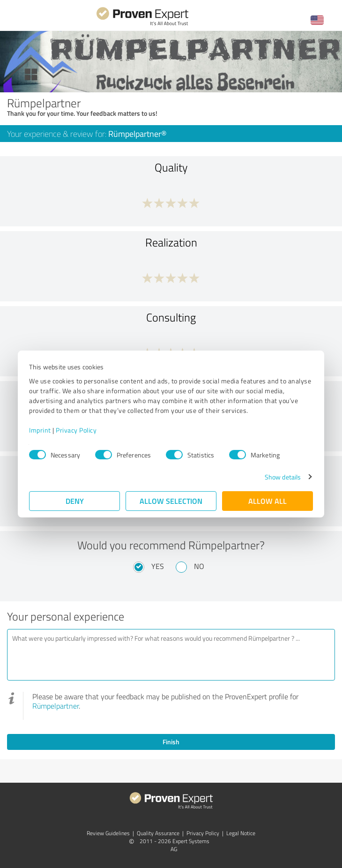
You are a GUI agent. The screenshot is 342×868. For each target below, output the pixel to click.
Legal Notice (241, 833)
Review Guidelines (108, 833)
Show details (283, 477)
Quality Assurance (158, 833)
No (199, 566)
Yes (158, 566)
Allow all (268, 501)
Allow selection (171, 501)
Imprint (40, 430)
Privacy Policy (76, 430)
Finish (171, 742)
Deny (75, 501)
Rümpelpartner (56, 706)
